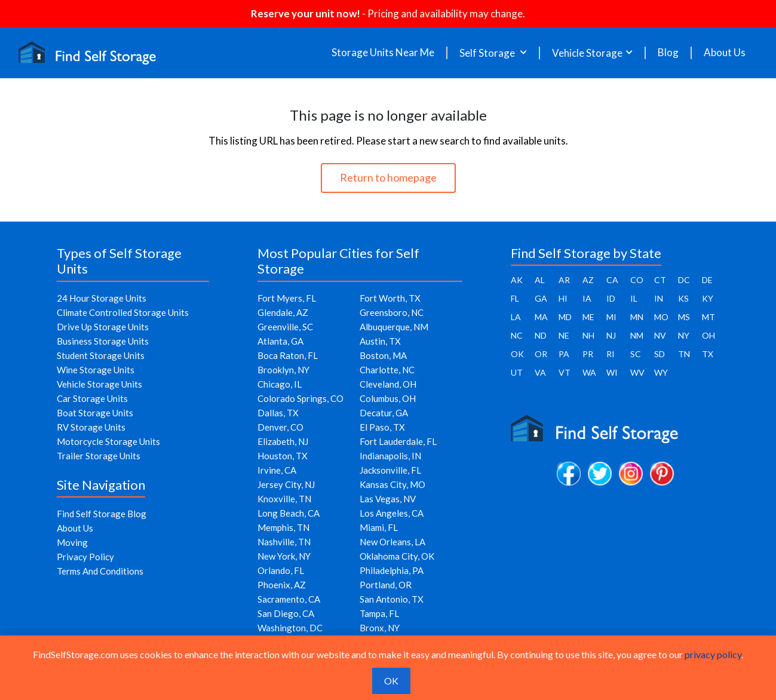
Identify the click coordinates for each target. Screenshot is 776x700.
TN (684, 354)
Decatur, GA (384, 413)
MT (708, 317)
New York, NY (284, 556)
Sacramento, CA (289, 599)
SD (660, 354)
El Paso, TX (382, 427)
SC (636, 354)
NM (637, 335)
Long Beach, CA (289, 513)
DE (707, 280)
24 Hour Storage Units (102, 298)
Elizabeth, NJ (283, 441)
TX (708, 354)
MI (611, 317)
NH (588, 335)
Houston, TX (283, 456)
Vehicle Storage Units (99, 384)
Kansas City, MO (392, 484)
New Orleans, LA (392, 542)
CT (660, 280)
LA (516, 317)
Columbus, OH (388, 398)
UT (517, 372)
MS (684, 317)
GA (541, 298)
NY (684, 335)
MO (661, 317)
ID (611, 298)
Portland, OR (386, 585)
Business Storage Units (103, 341)
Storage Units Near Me (383, 53)
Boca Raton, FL (288, 355)
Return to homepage (388, 177)
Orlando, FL (281, 570)
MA (541, 317)
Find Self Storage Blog (102, 514)
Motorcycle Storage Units (108, 441)
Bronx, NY (380, 628)
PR (588, 354)
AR (564, 280)
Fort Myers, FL (287, 298)
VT (565, 372)
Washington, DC (290, 628)
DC (684, 280)
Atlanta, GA (280, 341)
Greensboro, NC (392, 312)
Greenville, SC (285, 327)
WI (612, 372)
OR (541, 354)
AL (540, 280)
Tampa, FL (379, 613)
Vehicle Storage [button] (587, 53)
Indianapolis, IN (390, 456)
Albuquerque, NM (394, 327)
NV (660, 335)
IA (587, 298)
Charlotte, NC (387, 370)
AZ (588, 280)
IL (634, 298)
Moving (72, 542)
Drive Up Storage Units (103, 327)
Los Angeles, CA (392, 513)
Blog (668, 53)
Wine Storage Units (96, 370)
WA (589, 372)
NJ (611, 335)
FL (515, 298)
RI (611, 354)
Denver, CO (280, 427)
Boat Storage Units (95, 413)
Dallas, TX (278, 413)
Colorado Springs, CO (300, 398)
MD (565, 317)
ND (541, 335)
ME (588, 317)
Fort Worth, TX (390, 298)
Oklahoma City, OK (397, 556)
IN (659, 298)
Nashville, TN (284, 542)
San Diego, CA (286, 613)
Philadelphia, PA (392, 570)
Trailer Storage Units (99, 456)
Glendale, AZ (283, 312)
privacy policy (713, 654)
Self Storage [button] (488, 53)
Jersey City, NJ (286, 484)
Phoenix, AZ (282, 585)
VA (540, 372)
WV (637, 372)
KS (683, 298)
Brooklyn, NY (283, 370)
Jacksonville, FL (390, 470)
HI (563, 298)
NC (517, 335)
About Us (725, 53)
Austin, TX (380, 341)
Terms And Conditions (100, 571)
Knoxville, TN (284, 499)
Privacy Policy (85, 557)
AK (517, 280)
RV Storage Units (91, 427)
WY (661, 372)
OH (708, 335)
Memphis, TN (283, 527)
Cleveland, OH (388, 384)
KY (708, 298)
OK (517, 354)
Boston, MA (383, 355)
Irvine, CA (277, 470)
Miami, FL (379, 527)
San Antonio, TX (392, 599)
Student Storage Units (101, 355)
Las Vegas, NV (388, 499)
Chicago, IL (280, 384)
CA (612, 280)
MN (637, 317)
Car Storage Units (92, 398)
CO (637, 280)
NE (564, 335)
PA (564, 354)
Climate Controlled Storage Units (123, 312)
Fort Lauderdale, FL (398, 441)
